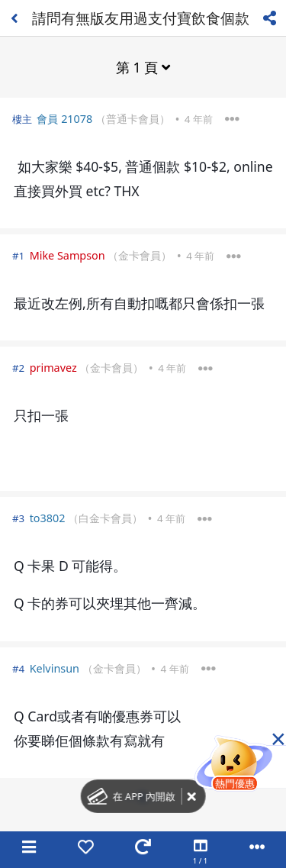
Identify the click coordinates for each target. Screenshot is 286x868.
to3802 (48, 518)
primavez (53, 368)
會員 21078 (64, 119)
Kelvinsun (55, 668)
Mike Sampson (67, 255)
